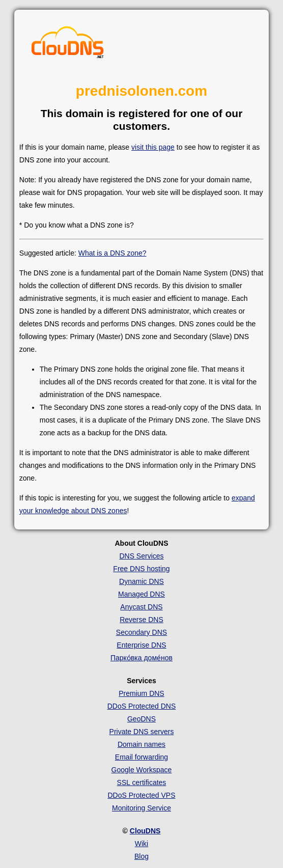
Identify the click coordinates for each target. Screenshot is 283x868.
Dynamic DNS (142, 581)
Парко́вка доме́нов (142, 658)
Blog (142, 856)
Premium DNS (141, 693)
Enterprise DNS (141, 645)
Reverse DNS (142, 620)
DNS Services (141, 556)
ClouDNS (145, 831)
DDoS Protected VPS (141, 795)
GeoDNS (142, 719)
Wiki (142, 844)
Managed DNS (142, 594)
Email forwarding (142, 757)
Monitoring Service (142, 808)
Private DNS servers (142, 732)
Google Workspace (142, 770)
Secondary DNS (142, 632)
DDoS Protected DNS (142, 706)
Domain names (142, 744)
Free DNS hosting (141, 569)
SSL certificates (142, 782)
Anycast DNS (141, 607)
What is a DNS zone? (112, 253)
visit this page (153, 147)
